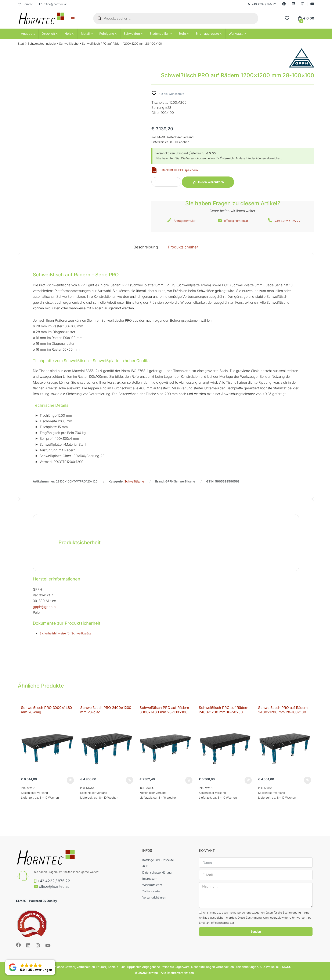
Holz (68, 34)
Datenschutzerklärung (157, 872)
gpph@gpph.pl (45, 607)
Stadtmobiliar (159, 34)
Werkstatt (236, 34)
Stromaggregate (207, 34)
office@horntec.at (53, 4)
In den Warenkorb (211, 182)
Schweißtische (69, 43)
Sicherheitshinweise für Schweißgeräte (65, 633)
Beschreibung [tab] (146, 247)
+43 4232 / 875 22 (262, 4)
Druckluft (48, 34)
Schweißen (132, 34)
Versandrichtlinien (154, 897)
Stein (182, 34)
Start (21, 43)
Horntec (25, 4)
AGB (145, 866)
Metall (85, 34)
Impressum (150, 879)
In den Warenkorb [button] (70, 780)
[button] (30, 967)
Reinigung (107, 34)
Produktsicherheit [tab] (183, 247)
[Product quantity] (166, 182)
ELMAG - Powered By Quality (36, 901)
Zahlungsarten (152, 891)
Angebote (28, 34)
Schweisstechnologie (41, 43)
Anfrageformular (185, 221)
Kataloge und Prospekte (158, 860)
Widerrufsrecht (152, 885)
